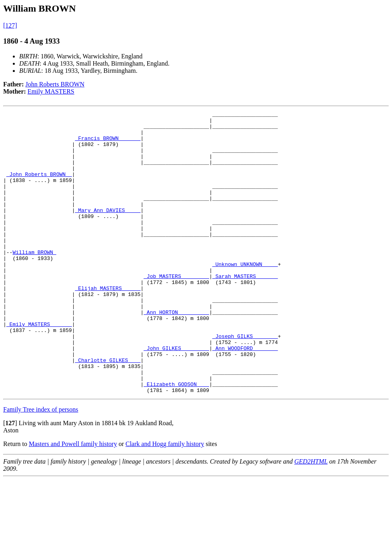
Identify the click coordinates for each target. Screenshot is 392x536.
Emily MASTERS (51, 91)
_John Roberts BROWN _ (39, 187)
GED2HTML (311, 518)
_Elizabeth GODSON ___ (176, 439)
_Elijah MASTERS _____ (108, 324)
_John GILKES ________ (176, 396)
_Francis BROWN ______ (108, 144)
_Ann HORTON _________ (176, 353)
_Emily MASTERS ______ (39, 367)
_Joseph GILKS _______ (245, 382)
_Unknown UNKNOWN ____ (245, 295)
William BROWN (34, 281)
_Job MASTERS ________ (176, 310)
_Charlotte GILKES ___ (108, 410)
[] (10, 479)
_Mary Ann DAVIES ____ (108, 230)
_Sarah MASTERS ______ (245, 310)
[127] (10, 25)
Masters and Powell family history (73, 500)
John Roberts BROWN (55, 84)
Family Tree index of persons (41, 466)
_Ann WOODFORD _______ (245, 396)
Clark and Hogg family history (165, 500)
